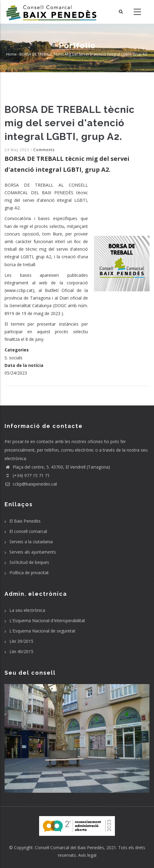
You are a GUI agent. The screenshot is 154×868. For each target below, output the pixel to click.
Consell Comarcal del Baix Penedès (69, 848)
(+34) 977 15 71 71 (27, 475)
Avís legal (87, 855)
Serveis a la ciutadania (31, 542)
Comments (44, 150)
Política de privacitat (29, 573)
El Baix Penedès (25, 521)
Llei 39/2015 (21, 641)
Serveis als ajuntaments (33, 552)
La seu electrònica (27, 610)
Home (11, 54)
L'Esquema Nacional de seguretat (42, 631)
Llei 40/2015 (21, 651)
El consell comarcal (28, 531)
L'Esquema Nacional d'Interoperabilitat (47, 620)
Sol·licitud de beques (29, 562)
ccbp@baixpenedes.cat (31, 484)
